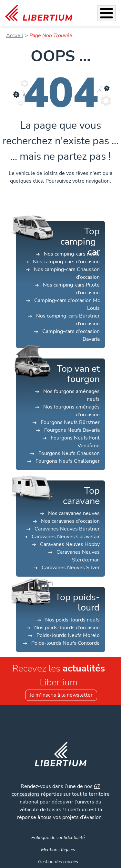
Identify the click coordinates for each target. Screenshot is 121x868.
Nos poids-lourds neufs (72, 620)
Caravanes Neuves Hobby (70, 544)
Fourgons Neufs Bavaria (72, 430)
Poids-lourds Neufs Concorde (66, 643)
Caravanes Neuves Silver (71, 568)
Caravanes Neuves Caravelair (66, 537)
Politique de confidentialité (58, 837)
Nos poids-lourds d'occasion (67, 628)
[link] (39, 13)
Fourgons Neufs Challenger (68, 461)
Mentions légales (58, 850)
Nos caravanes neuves (74, 513)
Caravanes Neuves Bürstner (67, 529)
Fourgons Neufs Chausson (69, 453)
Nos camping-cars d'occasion (66, 262)
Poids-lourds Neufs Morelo (68, 635)
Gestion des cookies (58, 862)
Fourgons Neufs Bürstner (70, 422)
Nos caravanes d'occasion (70, 521)
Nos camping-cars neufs (72, 254)
